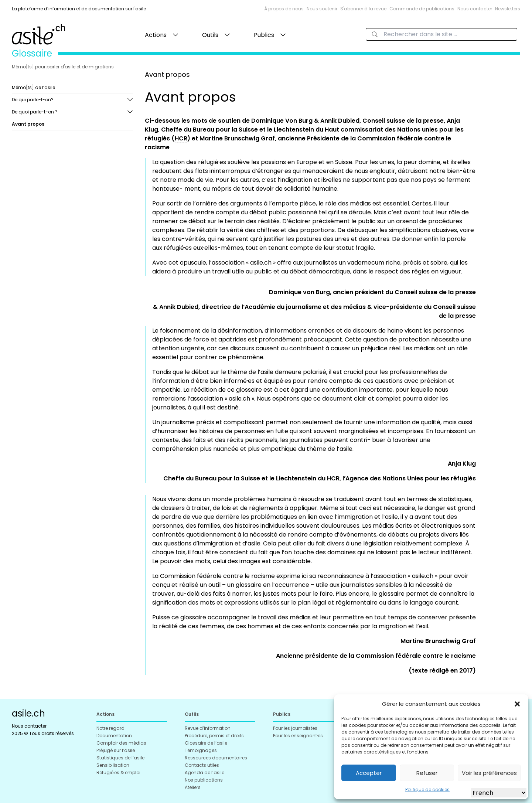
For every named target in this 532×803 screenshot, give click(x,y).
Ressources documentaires (216, 758)
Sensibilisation (113, 765)
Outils (210, 35)
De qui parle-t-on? (33, 100)
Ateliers (193, 787)
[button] (517, 704)
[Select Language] (499, 793)
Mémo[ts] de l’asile (33, 87)
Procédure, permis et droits (214, 736)
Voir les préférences (489, 773)
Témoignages (201, 750)
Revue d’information (208, 728)
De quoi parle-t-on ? (35, 112)
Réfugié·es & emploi (118, 773)
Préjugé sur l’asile (116, 750)
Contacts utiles (202, 765)
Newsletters (508, 9)
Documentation (114, 736)
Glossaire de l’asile (206, 743)
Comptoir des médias (121, 743)
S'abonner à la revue (363, 9)
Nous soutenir (322, 9)
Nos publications (204, 780)
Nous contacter (475, 9)
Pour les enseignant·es (298, 736)
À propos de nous (284, 9)
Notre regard (110, 728)
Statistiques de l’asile (120, 758)
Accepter (369, 773)
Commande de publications (422, 9)
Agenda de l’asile (204, 773)
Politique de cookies (427, 790)
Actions (156, 35)
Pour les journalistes (295, 728)
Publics (264, 35)
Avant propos (28, 124)
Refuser (427, 773)
